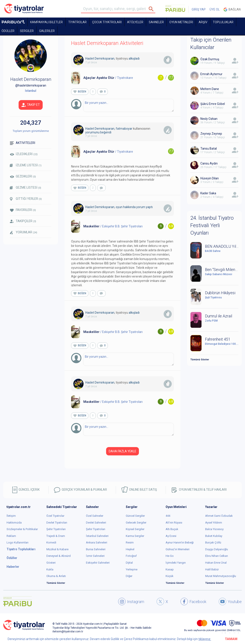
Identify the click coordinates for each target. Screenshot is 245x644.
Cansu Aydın (209, 163)
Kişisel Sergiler (135, 529)
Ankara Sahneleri (97, 542)
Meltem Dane (210, 89)
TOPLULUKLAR (223, 22)
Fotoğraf (131, 556)
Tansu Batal (209, 149)
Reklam (11, 536)
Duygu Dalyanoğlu (217, 549)
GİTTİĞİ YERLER (26, 199)
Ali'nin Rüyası (174, 523)
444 (168, 516)
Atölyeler (135, 22)
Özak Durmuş (210, 59)
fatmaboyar (124, 129)
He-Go (170, 556)
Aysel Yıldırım (214, 523)
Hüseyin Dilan (210, 178)
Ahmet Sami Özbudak (219, 516)
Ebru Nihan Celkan (217, 556)
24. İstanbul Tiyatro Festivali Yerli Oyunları (212, 226)
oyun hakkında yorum (130, 207)
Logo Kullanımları (17, 542)
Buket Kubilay (214, 536)
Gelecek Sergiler (136, 523)
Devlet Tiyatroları (57, 523)
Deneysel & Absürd (59, 556)
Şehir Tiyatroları (56, 529)
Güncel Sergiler (135, 516)
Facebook (193, 602)
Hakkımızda (14, 523)
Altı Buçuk (172, 529)
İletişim (11, 516)
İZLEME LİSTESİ (26, 165)
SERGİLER (27, 31)
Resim (130, 542)
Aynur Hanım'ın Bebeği (180, 542)
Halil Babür (212, 569)
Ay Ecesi (171, 536)
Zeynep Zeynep (211, 134)
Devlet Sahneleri (96, 523)
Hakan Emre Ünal (216, 563)
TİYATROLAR (77, 22)
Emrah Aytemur (211, 74)
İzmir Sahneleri (95, 556)
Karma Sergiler (135, 536)
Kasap (170, 569)
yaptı (149, 207)
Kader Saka (208, 193)
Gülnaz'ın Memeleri (178, 549)
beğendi (106, 132)
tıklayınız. (205, 639)
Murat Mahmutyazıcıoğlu (221, 576)
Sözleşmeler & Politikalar (22, 529)
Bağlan (232, 10)
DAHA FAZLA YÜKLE (122, 451)
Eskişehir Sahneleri (98, 563)
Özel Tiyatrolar (55, 516)
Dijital (129, 563)
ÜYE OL (215, 9)
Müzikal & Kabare (57, 549)
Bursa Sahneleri (96, 549)
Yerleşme (132, 569)
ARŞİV (203, 22)
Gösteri (51, 563)
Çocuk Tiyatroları (107, 22)
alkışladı (134, 58)
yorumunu (92, 132)
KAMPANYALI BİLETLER (46, 22)
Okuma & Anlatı (56, 576)
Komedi (51, 542)
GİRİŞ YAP (199, 9)
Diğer (129, 576)
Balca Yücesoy (214, 529)
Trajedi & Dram (56, 536)
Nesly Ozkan (209, 119)
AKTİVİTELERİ (23, 143)
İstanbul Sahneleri (97, 536)
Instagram (131, 602)
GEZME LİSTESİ (25, 188)
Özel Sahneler (95, 516)
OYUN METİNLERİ (181, 22)
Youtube (230, 602)
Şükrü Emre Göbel (213, 104)
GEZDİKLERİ (23, 176)
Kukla (50, 569)
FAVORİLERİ (23, 210)
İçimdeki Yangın (176, 563)
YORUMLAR (24, 232)
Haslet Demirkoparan (100, 58)
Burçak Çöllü (213, 542)
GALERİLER (47, 31)
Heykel (130, 549)
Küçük (170, 576)
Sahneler (156, 22)
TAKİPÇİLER (23, 221)
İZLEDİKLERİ (24, 154)
